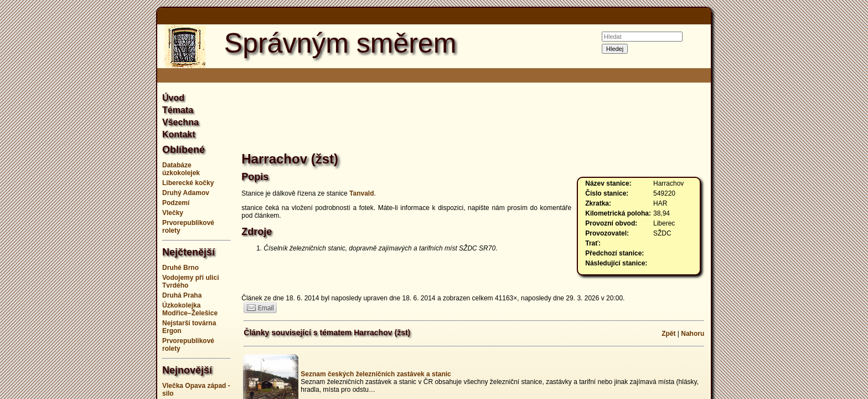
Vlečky (173, 213)
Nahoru (693, 334)
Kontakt (179, 134)
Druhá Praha (182, 295)
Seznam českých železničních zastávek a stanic (376, 374)
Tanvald (361, 193)
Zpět (668, 334)
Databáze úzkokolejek (181, 169)
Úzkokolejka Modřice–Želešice (190, 309)
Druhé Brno (180, 268)
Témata (178, 110)
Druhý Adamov (186, 193)
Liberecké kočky (188, 183)
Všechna (180, 122)
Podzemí (176, 203)
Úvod (173, 98)
